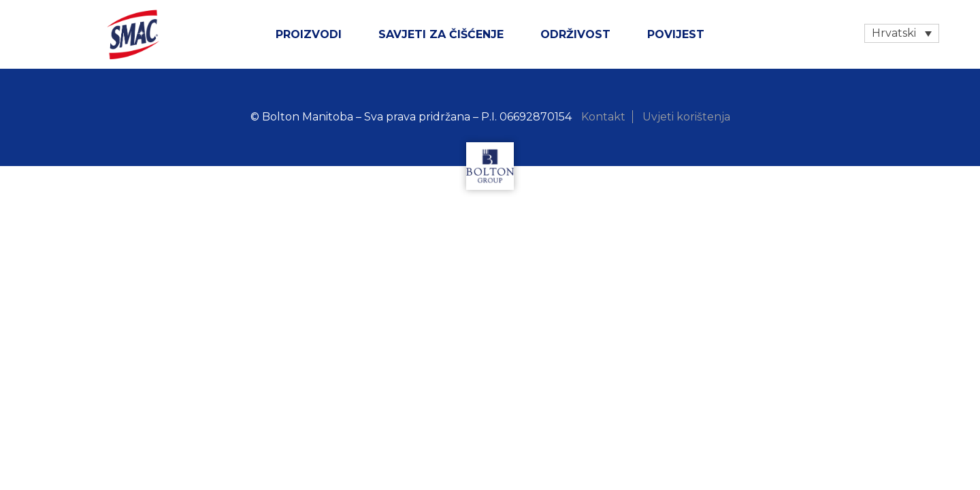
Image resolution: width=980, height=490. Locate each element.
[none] (902, 33)
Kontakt (603, 117)
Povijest (676, 34)
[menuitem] (902, 33)
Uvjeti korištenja (686, 117)
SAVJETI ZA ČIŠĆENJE (441, 34)
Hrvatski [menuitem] (894, 33)
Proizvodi (309, 34)
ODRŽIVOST (575, 34)
